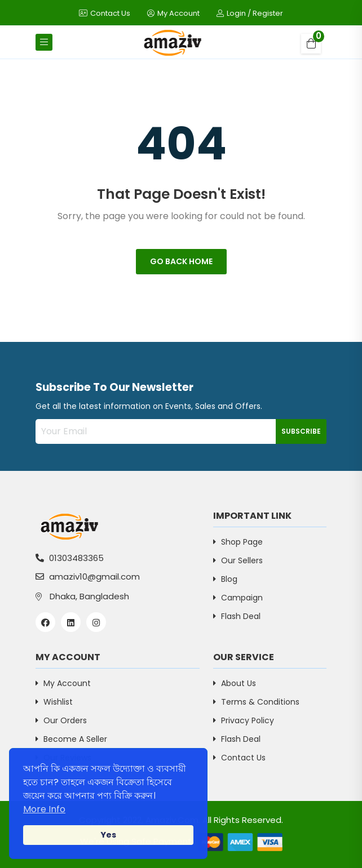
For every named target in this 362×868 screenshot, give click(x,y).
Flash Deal (237, 616)
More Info (44, 809)
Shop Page (238, 542)
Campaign (238, 598)
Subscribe (301, 431)
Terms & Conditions (256, 702)
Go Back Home (181, 261)
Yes (108, 835)
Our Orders (61, 720)
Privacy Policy (244, 720)
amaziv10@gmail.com (88, 577)
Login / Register (250, 13)
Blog (225, 579)
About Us (235, 683)
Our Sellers (238, 560)
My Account (173, 13)
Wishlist (54, 702)
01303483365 (70, 558)
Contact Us (105, 13)
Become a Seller (71, 739)
